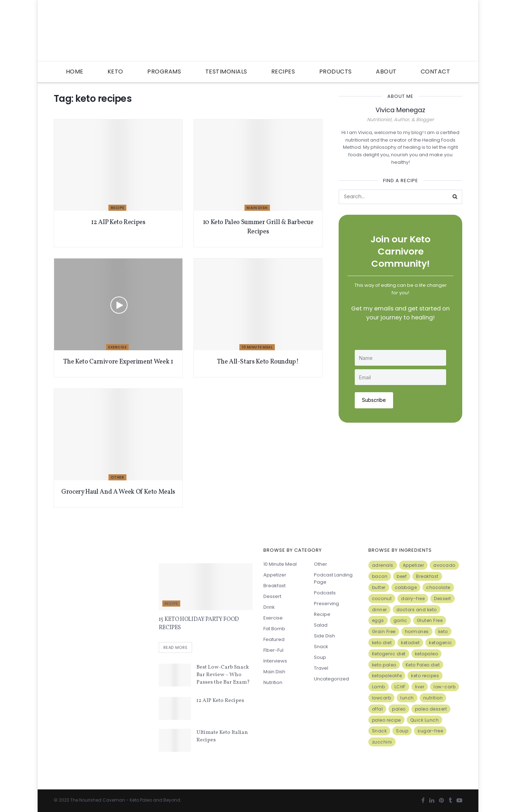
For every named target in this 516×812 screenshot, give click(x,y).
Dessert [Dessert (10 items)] (443, 599)
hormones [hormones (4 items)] (417, 631)
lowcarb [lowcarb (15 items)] (382, 698)
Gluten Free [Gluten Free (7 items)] (430, 620)
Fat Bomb (274, 629)
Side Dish (324, 636)
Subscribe (374, 400)
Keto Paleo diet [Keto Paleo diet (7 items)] (423, 665)
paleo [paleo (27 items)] (399, 709)
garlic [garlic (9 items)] (400, 620)
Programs (164, 72)
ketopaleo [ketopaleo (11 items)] (427, 654)
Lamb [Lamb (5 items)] (379, 687)
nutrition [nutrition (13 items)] (433, 698)
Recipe (118, 208)
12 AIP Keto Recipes (118, 222)
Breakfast (274, 586)
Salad (321, 625)
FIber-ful (273, 650)
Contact (436, 72)
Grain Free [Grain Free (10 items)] (384, 631)
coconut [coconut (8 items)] (382, 599)
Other (118, 477)
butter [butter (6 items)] (379, 587)
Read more (176, 647)
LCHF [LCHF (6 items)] (400, 687)
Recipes (283, 72)
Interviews (275, 661)
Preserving (326, 604)
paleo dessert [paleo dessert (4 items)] (431, 709)
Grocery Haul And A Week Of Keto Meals (118, 492)
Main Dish (257, 208)
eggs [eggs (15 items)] (378, 620)
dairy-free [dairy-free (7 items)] (413, 599)
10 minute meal (257, 347)
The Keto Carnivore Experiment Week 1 (118, 362)
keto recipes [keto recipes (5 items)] (425, 676)
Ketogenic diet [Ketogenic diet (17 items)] (389, 654)
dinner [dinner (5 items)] (379, 610)
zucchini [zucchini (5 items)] (382, 742)
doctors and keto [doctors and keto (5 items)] (417, 610)
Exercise (117, 347)
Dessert (272, 596)
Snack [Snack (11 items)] (379, 731)
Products (336, 72)
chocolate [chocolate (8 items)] (438, 587)
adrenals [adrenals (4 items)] (383, 565)
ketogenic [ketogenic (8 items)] (441, 643)
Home (75, 72)
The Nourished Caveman (98, 800)
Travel (321, 668)
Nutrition (273, 682)
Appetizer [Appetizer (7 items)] (414, 565)
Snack (321, 647)
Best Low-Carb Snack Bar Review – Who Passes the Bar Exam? (223, 675)
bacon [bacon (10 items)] (380, 576)
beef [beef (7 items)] (402, 576)
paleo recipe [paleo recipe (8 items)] (386, 720)
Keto (115, 72)
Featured (274, 639)
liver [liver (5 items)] (420, 687)
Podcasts (325, 593)
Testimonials (226, 72)
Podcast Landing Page (333, 578)
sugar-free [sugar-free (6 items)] (430, 731)
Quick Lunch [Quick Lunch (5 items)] (425, 720)
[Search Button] (455, 197)
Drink (269, 607)
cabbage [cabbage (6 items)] (406, 587)
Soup (320, 657)
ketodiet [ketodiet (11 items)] (410, 643)
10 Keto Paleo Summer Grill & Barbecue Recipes (258, 227)
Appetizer (275, 575)
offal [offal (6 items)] (378, 709)
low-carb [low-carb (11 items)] (445, 687)
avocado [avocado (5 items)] (444, 565)
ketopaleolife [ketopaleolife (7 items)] (387, 676)
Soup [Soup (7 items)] (402, 731)
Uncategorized (331, 679)
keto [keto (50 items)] (443, 631)
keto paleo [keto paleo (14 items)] (384, 665)
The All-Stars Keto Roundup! (258, 362)
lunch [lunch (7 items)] (407, 698)
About (386, 72)
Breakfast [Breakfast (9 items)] (427, 576)
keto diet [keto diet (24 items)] (382, 643)
